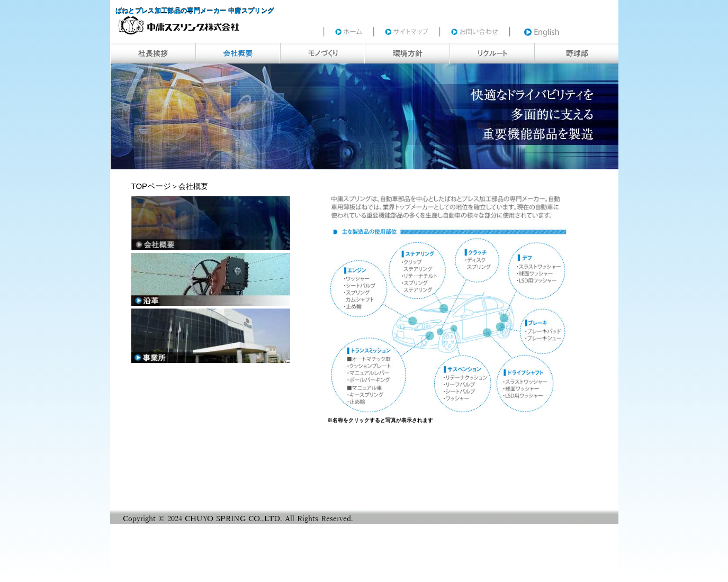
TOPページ (151, 186)
